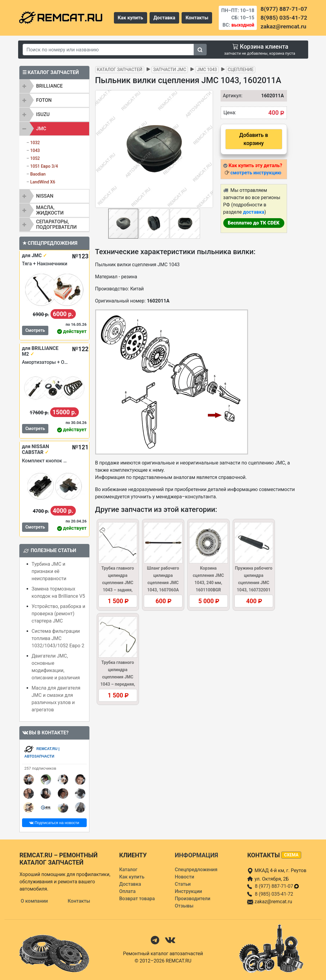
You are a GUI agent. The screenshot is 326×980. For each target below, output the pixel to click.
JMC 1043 (207, 70)
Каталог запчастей (120, 70)
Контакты (197, 18)
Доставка (165, 18)
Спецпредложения (196, 870)
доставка (254, 212)
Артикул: (230, 96)
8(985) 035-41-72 (284, 18)
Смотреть (35, 330)
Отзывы (184, 906)
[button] (208, 149)
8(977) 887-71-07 (284, 9)
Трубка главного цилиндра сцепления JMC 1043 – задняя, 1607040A (118, 583)
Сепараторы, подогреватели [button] (56, 224)
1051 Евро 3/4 (44, 166)
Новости (184, 877)
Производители (192, 899)
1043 (35, 150)
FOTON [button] (44, 100)
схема (291, 855)
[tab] (54, 86)
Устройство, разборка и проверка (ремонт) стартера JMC (59, 614)
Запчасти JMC (170, 70)
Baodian (38, 174)
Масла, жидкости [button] (50, 210)
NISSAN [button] (45, 196)
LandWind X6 (43, 182)
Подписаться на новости (54, 823)
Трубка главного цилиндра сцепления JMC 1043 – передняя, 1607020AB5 (118, 677)
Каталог (128, 870)
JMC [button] (41, 129)
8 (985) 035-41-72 (274, 894)
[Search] (108, 50)
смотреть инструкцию (256, 173)
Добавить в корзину (254, 139)
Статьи (183, 884)
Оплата (127, 891)
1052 (35, 158)
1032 (35, 143)
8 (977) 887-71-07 (277, 886)
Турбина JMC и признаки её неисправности (49, 571)
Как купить (131, 18)
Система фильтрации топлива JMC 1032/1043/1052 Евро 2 (58, 638)
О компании (34, 901)
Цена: (230, 113)
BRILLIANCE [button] (50, 86)
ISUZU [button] (43, 114)
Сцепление (241, 70)
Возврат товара (137, 899)
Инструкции (188, 891)
